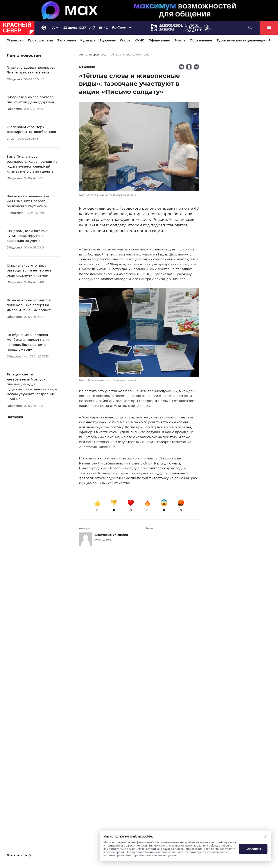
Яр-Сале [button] (119, 27)
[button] (139, 335)
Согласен (253, 849)
